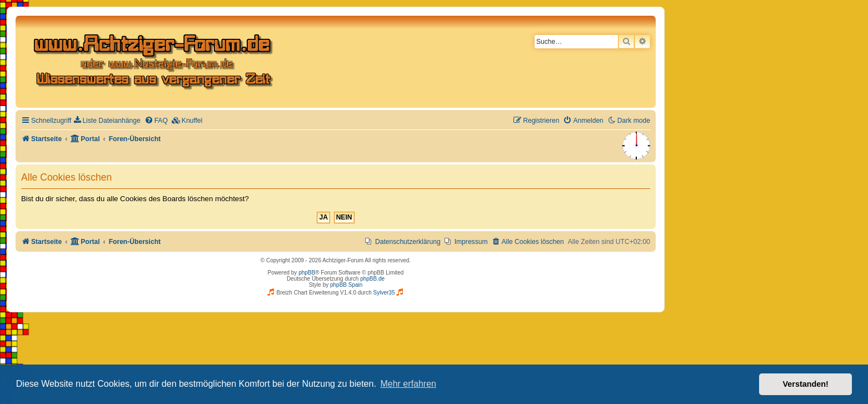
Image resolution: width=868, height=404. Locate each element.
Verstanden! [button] (806, 384)
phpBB (307, 273)
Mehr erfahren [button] (408, 384)
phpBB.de (372, 279)
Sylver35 (384, 293)
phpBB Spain (346, 285)
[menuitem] (107, 121)
